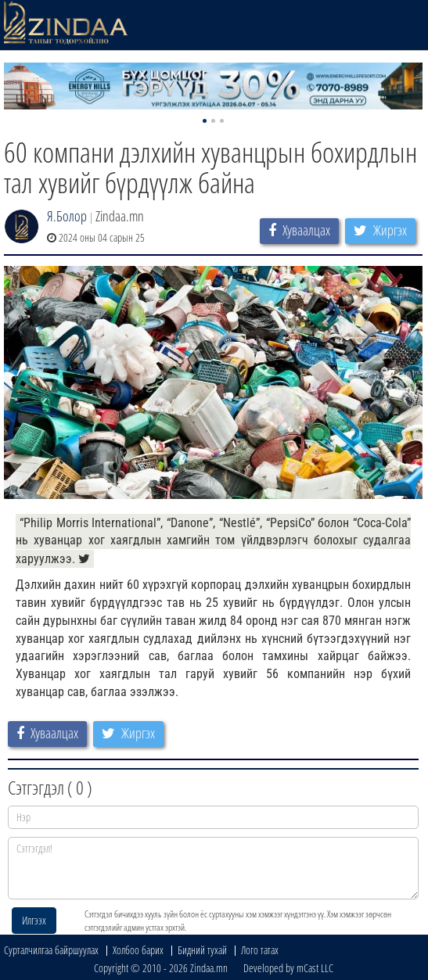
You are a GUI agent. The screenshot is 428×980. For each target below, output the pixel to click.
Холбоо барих (138, 950)
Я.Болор (67, 216)
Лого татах (260, 950)
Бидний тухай (202, 950)
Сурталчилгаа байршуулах (51, 950)
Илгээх (34, 920)
